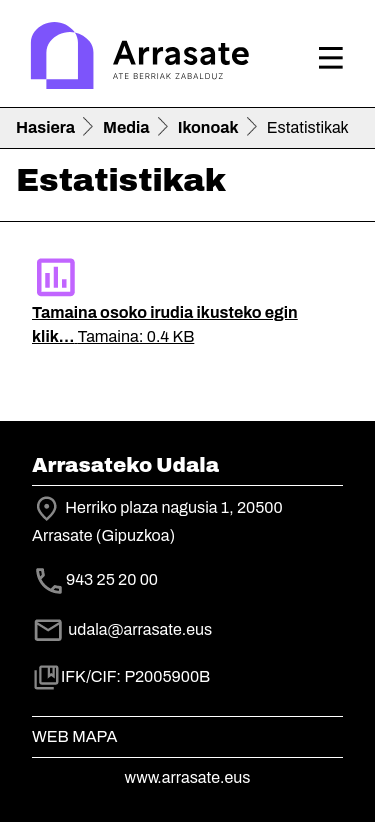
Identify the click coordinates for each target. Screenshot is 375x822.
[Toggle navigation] (331, 58)
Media (126, 127)
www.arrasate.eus (188, 777)
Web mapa (74, 736)
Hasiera (45, 127)
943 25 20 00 (112, 580)
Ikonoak (208, 127)
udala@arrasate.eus (122, 629)
